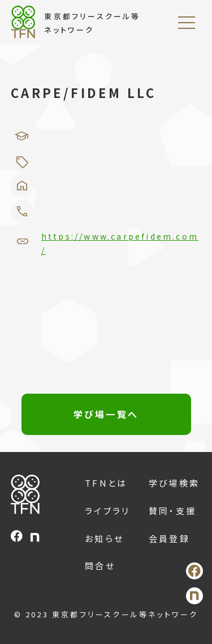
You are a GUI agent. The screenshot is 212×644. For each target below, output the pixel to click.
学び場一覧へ (106, 414)
